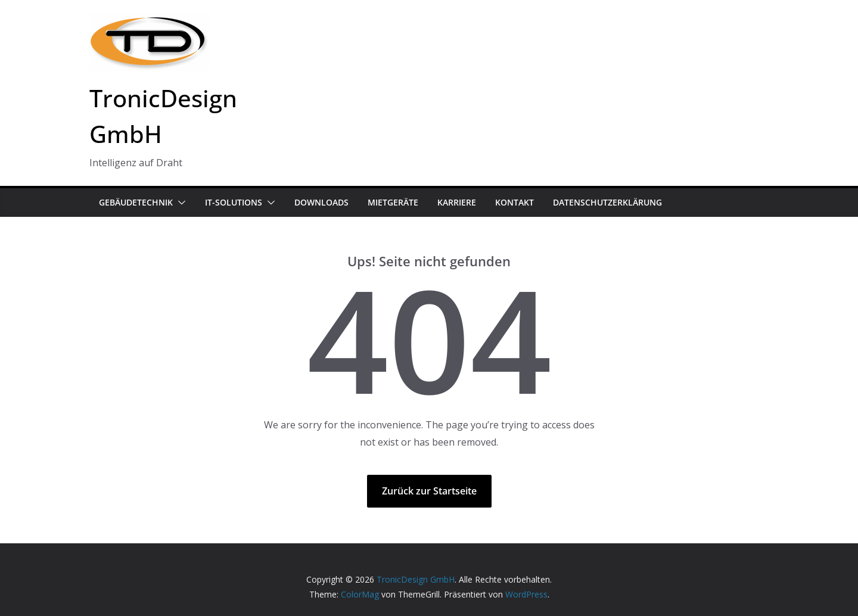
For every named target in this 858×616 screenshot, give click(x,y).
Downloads (321, 202)
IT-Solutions (234, 202)
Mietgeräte (393, 202)
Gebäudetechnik (136, 202)
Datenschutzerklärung (607, 202)
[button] (179, 203)
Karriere (457, 202)
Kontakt (515, 202)
